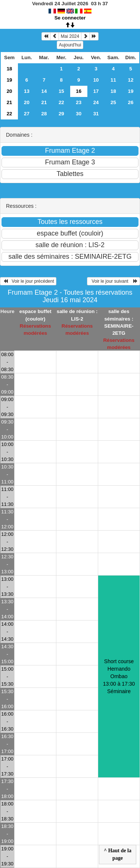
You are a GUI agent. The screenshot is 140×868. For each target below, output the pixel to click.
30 (79, 114)
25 (113, 102)
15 (61, 91)
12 (131, 80)
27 (27, 114)
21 (10, 102)
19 (10, 80)
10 (96, 80)
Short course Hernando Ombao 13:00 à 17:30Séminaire (119, 676)
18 (10, 69)
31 (96, 114)
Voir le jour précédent (28, 281)
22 (61, 102)
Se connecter (70, 18)
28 (44, 114)
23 (79, 102)
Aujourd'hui (70, 45)
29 (61, 114)
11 (113, 80)
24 (96, 102)
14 (44, 91)
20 (10, 91)
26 (131, 102)
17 (96, 91)
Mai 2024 (70, 36)
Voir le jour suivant (113, 281)
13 (27, 91)
